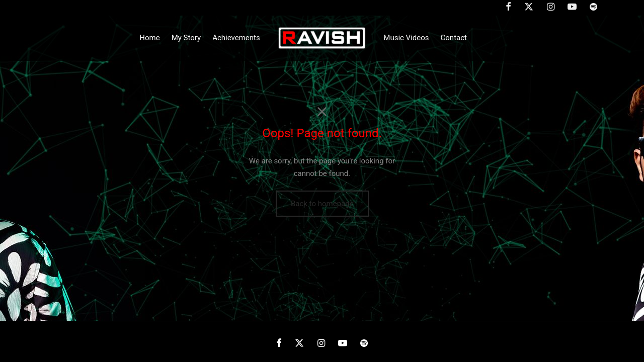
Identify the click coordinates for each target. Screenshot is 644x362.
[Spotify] (364, 344)
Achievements (236, 38)
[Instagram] (321, 344)
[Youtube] (343, 344)
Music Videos (406, 38)
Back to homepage (322, 204)
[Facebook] (279, 344)
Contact (454, 38)
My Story (186, 38)
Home (149, 38)
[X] (299, 344)
